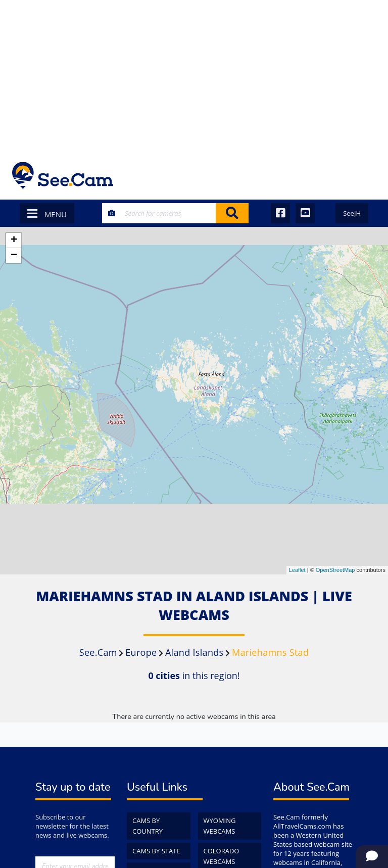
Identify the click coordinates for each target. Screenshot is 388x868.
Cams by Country (148, 826)
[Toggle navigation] (362, 176)
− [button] (14, 256)
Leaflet (297, 570)
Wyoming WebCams (220, 826)
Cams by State (156, 851)
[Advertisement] (194, 76)
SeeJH (352, 213)
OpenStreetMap (335, 570)
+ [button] (14, 240)
